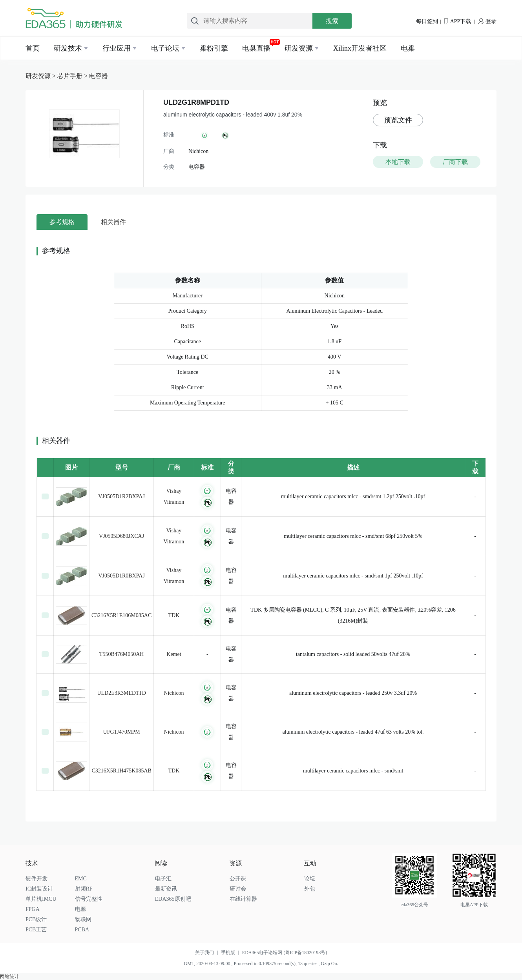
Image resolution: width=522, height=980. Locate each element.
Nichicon (174, 693)
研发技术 (68, 48)
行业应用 (117, 48)
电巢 (408, 48)
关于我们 (208, 953)
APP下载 (457, 21)
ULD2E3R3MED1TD (121, 693)
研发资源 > (41, 76)
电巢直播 (256, 48)
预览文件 (398, 120)
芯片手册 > (73, 76)
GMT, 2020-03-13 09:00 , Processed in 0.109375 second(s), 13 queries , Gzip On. (261, 964)
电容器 (99, 76)
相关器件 (113, 222)
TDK (174, 615)
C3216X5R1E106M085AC (121, 615)
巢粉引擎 (214, 48)
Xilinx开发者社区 (360, 48)
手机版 (232, 953)
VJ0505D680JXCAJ (121, 536)
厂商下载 (455, 162)
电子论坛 (165, 48)
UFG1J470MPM (122, 732)
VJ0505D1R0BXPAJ (121, 576)
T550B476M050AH (122, 654)
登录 (487, 21)
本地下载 (398, 162)
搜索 (332, 21)
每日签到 (427, 21)
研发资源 (299, 48)
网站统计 (9, 976)
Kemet (174, 654)
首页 (33, 48)
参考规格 (62, 222)
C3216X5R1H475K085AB (121, 771)
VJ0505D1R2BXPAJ (121, 496)
